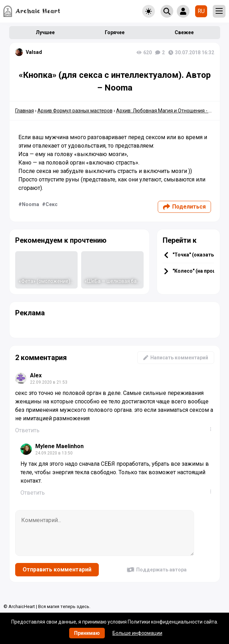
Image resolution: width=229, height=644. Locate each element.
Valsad (34, 52)
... (212, 429)
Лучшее (45, 32)
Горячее (115, 32)
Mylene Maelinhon (59, 446)
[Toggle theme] (149, 11)
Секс (52, 204)
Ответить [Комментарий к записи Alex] (27, 430)
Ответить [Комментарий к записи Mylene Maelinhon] (33, 493)
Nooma (31, 204)
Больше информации (137, 633)
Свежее (184, 32)
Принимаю (87, 633)
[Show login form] (183, 11)
